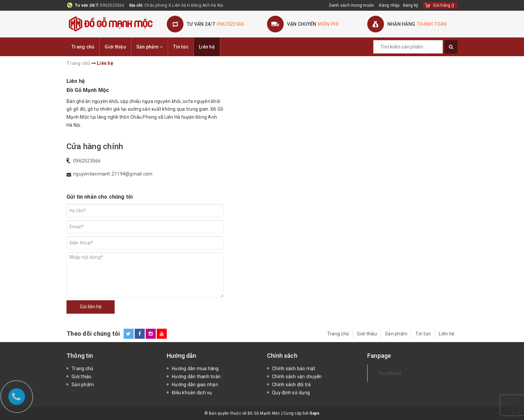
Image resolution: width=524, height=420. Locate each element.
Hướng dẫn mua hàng (195, 369)
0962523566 (112, 5)
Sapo (314, 413)
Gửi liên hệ (91, 307)
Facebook (389, 373)
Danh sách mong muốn (352, 5)
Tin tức (181, 47)
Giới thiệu (115, 47)
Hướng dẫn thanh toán (196, 377)
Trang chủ (83, 47)
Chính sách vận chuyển (297, 377)
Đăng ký (411, 5)
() (444, 5)
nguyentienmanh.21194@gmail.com (113, 174)
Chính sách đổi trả (292, 385)
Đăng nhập (389, 5)
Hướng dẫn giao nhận (195, 385)
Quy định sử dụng (291, 393)
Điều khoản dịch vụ (192, 393)
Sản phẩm (150, 47)
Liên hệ (207, 47)
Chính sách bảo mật (294, 369)
